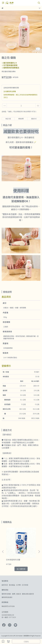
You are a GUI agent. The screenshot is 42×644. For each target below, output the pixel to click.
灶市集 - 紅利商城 (22, 585)
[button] (39, 552)
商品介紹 (8, 119)
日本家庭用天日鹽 (13, 560)
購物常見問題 (6, 594)
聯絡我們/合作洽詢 (8, 606)
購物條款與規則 (7, 597)
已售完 (26, 642)
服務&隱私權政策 (28, 594)
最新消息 (5, 585)
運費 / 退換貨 (16, 594)
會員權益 (12, 585)
